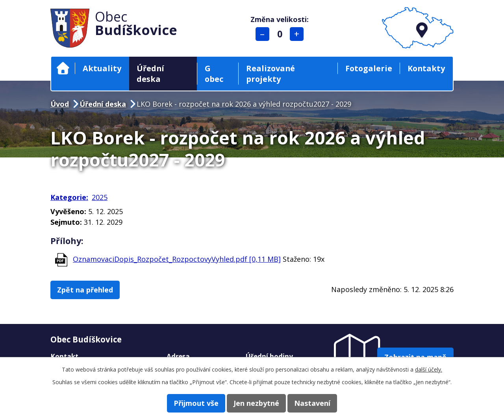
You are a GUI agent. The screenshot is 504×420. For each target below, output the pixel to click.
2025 (100, 197)
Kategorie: (69, 197)
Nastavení (320, 403)
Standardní (281, 34)
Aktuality (102, 68)
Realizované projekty (271, 74)
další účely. (429, 369)
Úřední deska (150, 74)
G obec (214, 74)
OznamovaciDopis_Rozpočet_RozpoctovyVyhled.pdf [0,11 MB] (177, 259)
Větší (299, 34)
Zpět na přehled (89, 290)
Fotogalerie (369, 68)
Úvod (63, 68)
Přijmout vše (188, 403)
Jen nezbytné (256, 403)
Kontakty (426, 68)
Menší (264, 34)
